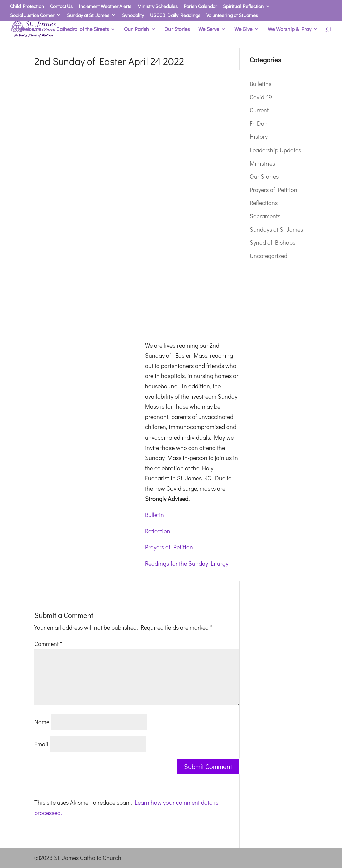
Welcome (31, 30)
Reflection (158, 531)
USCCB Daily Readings (175, 16)
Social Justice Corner (32, 16)
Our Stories (177, 30)
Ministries (262, 163)
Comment (48, 644)
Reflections (264, 203)
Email (41, 744)
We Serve (209, 30)
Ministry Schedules (157, 7)
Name (42, 722)
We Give (243, 30)
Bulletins (260, 84)
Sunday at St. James (88, 16)
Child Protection (27, 7)
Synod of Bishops (272, 242)
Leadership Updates (275, 150)
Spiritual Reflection (243, 7)
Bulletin (155, 515)
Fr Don (259, 123)
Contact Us (61, 7)
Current (259, 110)
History (259, 136)
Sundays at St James (276, 229)
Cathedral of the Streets (83, 30)
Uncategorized (268, 256)
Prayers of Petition (169, 547)
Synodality (133, 16)
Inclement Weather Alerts (105, 7)
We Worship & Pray (289, 30)
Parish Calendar (200, 7)
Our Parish (137, 30)
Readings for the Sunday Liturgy (187, 563)
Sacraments (265, 216)
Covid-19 (261, 97)
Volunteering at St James (232, 16)
